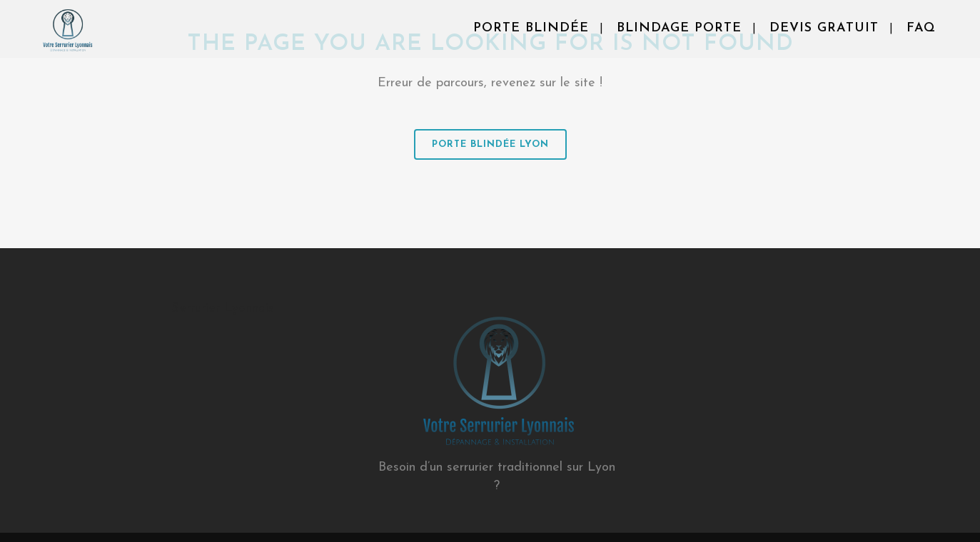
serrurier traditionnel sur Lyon (531, 467)
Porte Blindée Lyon (490, 144)
